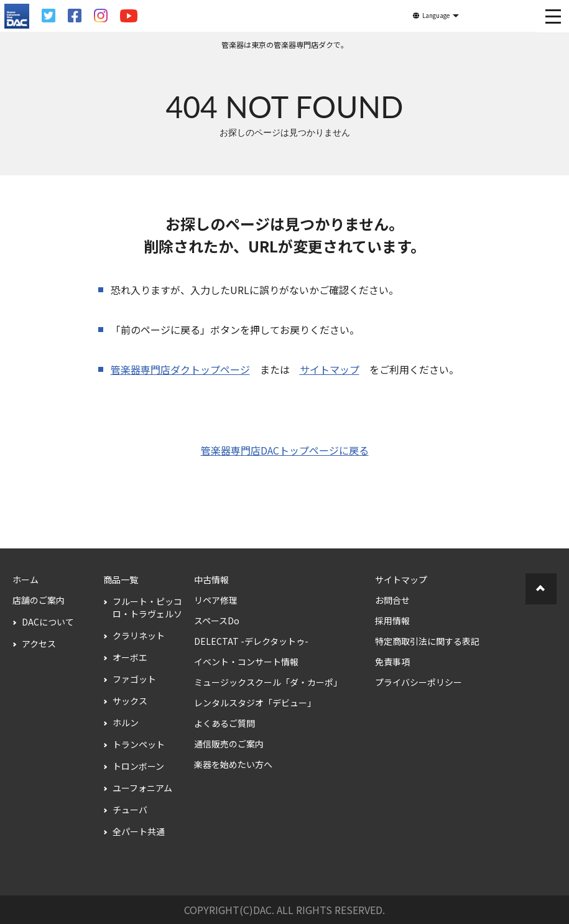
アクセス (39, 644)
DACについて (48, 622)
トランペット (139, 744)
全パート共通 (139, 831)
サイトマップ (330, 369)
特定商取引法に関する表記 (427, 641)
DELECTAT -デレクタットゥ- (251, 641)
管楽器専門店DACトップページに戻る (285, 450)
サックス (130, 701)
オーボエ (130, 657)
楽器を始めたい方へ (233, 764)
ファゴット (134, 679)
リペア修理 (216, 600)
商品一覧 (121, 580)
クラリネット (139, 635)
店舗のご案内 (39, 600)
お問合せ (392, 600)
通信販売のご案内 (229, 744)
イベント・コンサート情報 (246, 662)
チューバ (130, 810)
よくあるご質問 (224, 723)
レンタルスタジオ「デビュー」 (255, 703)
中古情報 (211, 580)
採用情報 (392, 621)
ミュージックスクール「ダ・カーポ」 (268, 682)
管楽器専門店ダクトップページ (180, 369)
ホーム (25, 580)
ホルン (126, 723)
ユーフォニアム (142, 788)
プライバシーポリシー (419, 682)
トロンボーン (138, 766)
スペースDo (217, 621)
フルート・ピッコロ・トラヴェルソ (147, 608)
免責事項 (392, 662)
